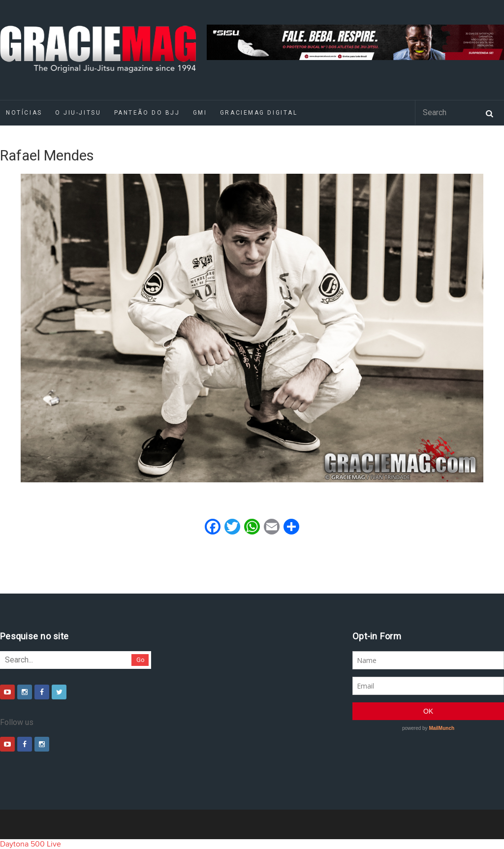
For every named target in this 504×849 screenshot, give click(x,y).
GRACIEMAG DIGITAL (259, 113)
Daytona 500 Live (31, 844)
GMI (200, 113)
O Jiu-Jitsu (78, 113)
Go (141, 660)
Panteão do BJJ (147, 113)
